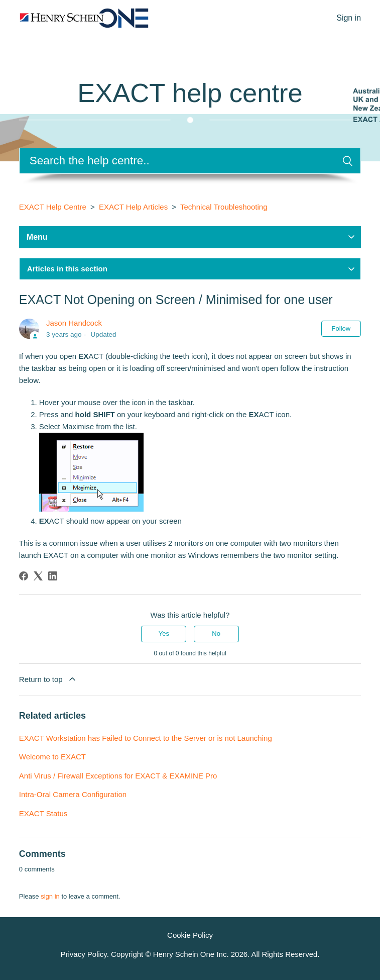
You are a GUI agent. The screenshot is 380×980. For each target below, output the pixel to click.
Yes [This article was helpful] (164, 633)
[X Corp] (38, 576)
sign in (50, 896)
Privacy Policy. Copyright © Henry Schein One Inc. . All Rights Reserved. (190, 954)
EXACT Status (43, 813)
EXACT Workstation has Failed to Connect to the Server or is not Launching (146, 738)
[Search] (190, 161)
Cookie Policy (190, 935)
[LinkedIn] (53, 576)
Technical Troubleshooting (224, 207)
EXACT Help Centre (53, 207)
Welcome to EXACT (52, 757)
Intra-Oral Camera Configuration (73, 794)
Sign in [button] (349, 18)
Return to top (48, 679)
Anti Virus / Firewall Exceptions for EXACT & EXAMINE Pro (118, 776)
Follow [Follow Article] (341, 328)
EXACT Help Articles (133, 207)
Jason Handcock (74, 323)
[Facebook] (24, 576)
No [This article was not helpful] (216, 633)
